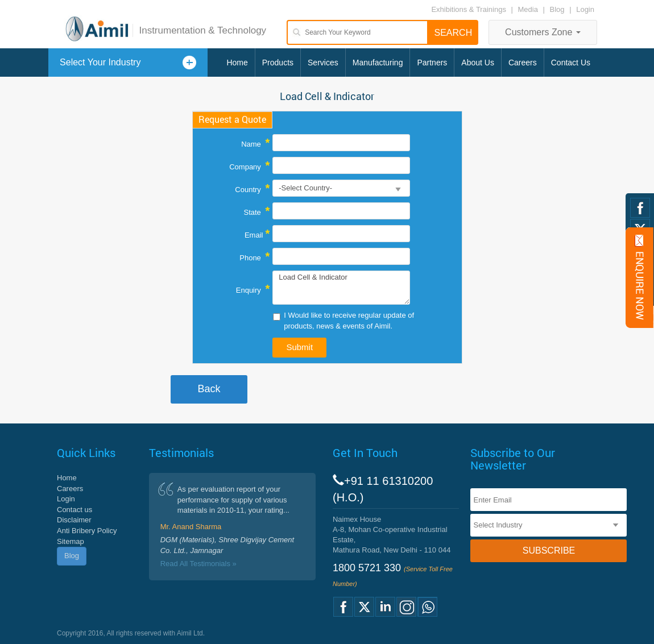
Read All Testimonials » (198, 564)
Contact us (74, 510)
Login (585, 9)
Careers (523, 63)
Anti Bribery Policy (87, 531)
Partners (432, 63)
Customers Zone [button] (543, 32)
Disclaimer (74, 520)
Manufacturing (378, 63)
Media (529, 9)
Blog (557, 9)
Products (278, 63)
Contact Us (571, 63)
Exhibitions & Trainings (469, 9)
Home (237, 63)
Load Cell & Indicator (341, 288)
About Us (478, 63)
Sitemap (71, 541)
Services (323, 63)
